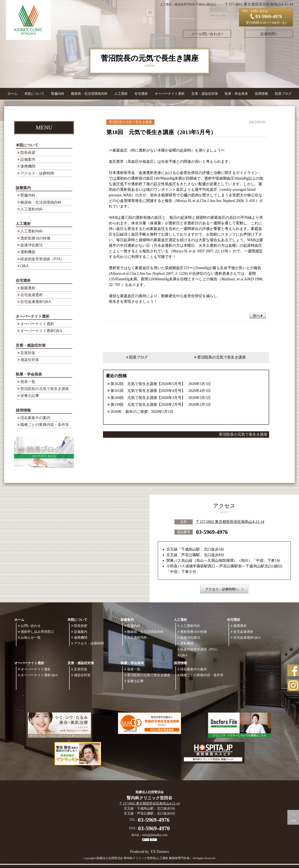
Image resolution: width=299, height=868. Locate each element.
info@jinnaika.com (155, 835)
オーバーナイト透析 (33, 316)
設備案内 (28, 159)
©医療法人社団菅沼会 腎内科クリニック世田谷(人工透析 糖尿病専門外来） (143, 858)
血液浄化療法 (32, 245)
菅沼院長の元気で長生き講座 (45, 389)
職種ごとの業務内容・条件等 (45, 425)
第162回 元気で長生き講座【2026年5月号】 (148, 384)
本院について (27, 145)
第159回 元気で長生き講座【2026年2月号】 (148, 405)
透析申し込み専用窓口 (37, 632)
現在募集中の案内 (35, 418)
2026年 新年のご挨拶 (129, 412)
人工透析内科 (32, 209)
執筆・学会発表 (29, 374)
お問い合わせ (31, 626)
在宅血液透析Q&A (36, 302)
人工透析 (23, 224)
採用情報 (23, 410)
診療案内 (23, 188)
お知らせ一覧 (31, 638)
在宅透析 (23, 281)
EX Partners (160, 852)
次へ (258, 316)
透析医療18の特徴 (35, 238)
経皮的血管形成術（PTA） (42, 259)
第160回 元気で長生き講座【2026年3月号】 (148, 398)
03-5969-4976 (212, 532)
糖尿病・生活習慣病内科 (89, 94)
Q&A (25, 266)
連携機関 (28, 166)
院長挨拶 (28, 153)
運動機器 (28, 252)
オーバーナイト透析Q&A (41, 331)
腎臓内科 (58, 94)
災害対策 (28, 353)
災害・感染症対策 (31, 345)
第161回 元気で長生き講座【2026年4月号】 (148, 391)
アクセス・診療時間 (37, 173)
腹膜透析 (28, 288)
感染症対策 (30, 360)
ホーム (12, 94)
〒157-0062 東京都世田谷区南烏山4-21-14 (230, 522)
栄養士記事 (30, 396)
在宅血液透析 (32, 295)
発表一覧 (28, 382)
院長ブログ (283, 94)
